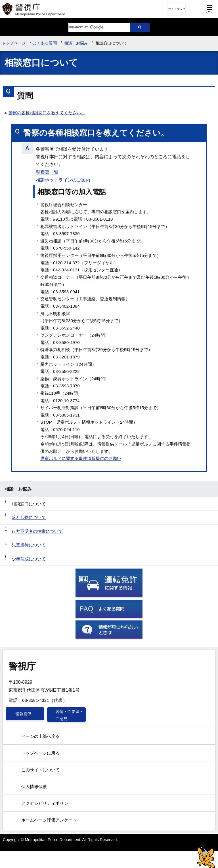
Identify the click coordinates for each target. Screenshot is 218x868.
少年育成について (29, 559)
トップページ (14, 43)
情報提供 (24, 714)
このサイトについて (40, 770)
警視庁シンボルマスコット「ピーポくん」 (206, 857)
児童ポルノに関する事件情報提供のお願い (81, 458)
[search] (95, 27)
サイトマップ (177, 9)
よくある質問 (45, 43)
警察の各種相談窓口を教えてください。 (47, 113)
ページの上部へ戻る (40, 736)
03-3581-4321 (36, 700)
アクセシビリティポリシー (47, 803)
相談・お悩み (76, 43)
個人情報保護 (34, 786)
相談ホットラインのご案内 (63, 180)
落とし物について (29, 517)
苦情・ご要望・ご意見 (70, 715)
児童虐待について (29, 545)
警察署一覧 (47, 172)
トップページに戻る (40, 753)
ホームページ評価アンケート (49, 820)
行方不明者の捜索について (37, 531)
